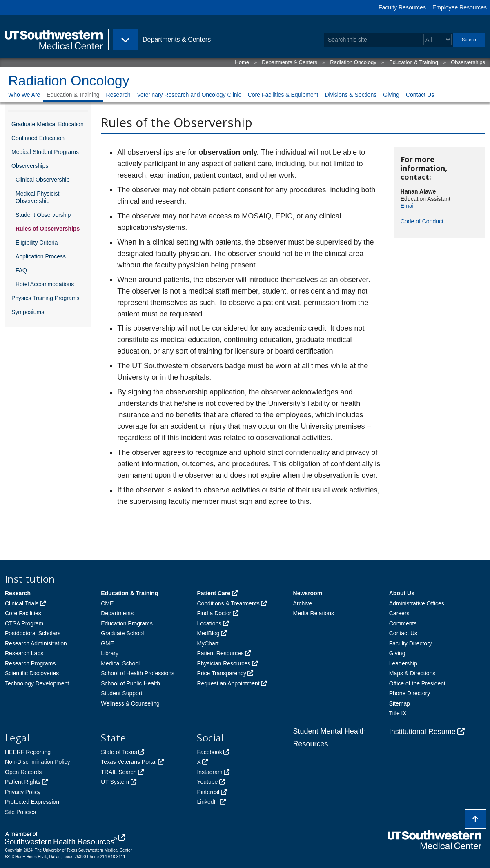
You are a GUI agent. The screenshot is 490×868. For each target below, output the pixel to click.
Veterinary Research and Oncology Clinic (189, 95)
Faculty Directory (411, 643)
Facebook (209, 752)
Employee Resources (460, 7)
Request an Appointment (228, 683)
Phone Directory (410, 693)
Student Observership (43, 215)
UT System (115, 782)
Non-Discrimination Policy (38, 762)
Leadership (403, 663)
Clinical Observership (42, 180)
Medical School (120, 663)
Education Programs (127, 623)
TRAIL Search (119, 772)
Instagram (209, 772)
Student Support (121, 693)
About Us (402, 593)
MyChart (208, 643)
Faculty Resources (402, 7)
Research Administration (36, 643)
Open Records (23, 772)
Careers (399, 613)
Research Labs (24, 653)
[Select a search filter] (438, 40)
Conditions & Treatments (228, 603)
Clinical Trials (22, 603)
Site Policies (20, 812)
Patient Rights (23, 782)
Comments (403, 623)
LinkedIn (208, 802)
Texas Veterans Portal (129, 762)
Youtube (207, 782)
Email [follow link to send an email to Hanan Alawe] (408, 206)
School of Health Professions (138, 673)
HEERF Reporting (28, 752)
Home (242, 62)
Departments (117, 613)
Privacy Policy (23, 792)
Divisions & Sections (351, 95)
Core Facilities (23, 613)
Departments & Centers (290, 62)
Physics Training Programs (46, 298)
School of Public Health (130, 683)
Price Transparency (222, 673)
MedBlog (208, 633)
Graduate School (122, 633)
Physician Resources (224, 663)
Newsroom (308, 593)
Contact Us (420, 95)
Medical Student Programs (45, 152)
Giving (391, 95)
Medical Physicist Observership (37, 197)
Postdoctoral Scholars (33, 633)
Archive (303, 603)
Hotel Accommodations (45, 284)
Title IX (398, 713)
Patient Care (214, 593)
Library (110, 653)
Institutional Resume (422, 732)
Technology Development (37, 683)
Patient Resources (220, 653)
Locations (209, 623)
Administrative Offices (417, 603)
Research (118, 95)
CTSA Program (24, 623)
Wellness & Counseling (130, 703)
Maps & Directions (412, 673)
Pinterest (208, 792)
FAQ (21, 270)
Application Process (41, 256)
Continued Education (38, 138)
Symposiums (28, 312)
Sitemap (400, 703)
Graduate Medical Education (48, 124)
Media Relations (314, 613)
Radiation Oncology (353, 62)
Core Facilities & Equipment (283, 95)
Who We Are (24, 95)
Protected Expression (32, 802)
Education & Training (414, 62)
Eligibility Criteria (37, 243)
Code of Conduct (422, 221)
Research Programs (30, 663)
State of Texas (119, 752)
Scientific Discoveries (32, 673)
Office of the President (417, 683)
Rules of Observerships (48, 229)
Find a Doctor (214, 613)
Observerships (468, 62)
